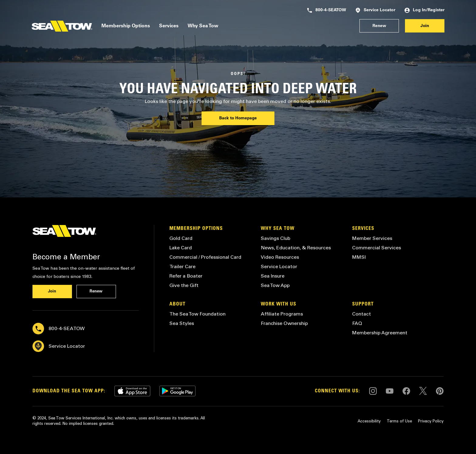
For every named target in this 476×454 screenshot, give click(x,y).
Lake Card (181, 248)
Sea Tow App (275, 285)
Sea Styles (182, 323)
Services (169, 26)
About (177, 304)
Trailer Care (182, 266)
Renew (379, 26)
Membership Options (126, 26)
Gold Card (181, 238)
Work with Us (279, 304)
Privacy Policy (431, 421)
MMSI (359, 257)
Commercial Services (377, 248)
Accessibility (369, 421)
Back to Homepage (238, 118)
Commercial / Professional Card (205, 257)
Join (425, 26)
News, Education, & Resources (296, 248)
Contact (362, 314)
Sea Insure (273, 276)
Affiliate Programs (282, 314)
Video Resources (280, 257)
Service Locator (375, 10)
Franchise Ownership (284, 323)
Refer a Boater (186, 276)
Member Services (372, 238)
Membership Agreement (380, 333)
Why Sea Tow (203, 26)
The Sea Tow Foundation (197, 314)
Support (363, 304)
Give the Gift (184, 285)
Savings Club (275, 238)
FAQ (357, 323)
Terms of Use (399, 421)
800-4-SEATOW (326, 10)
